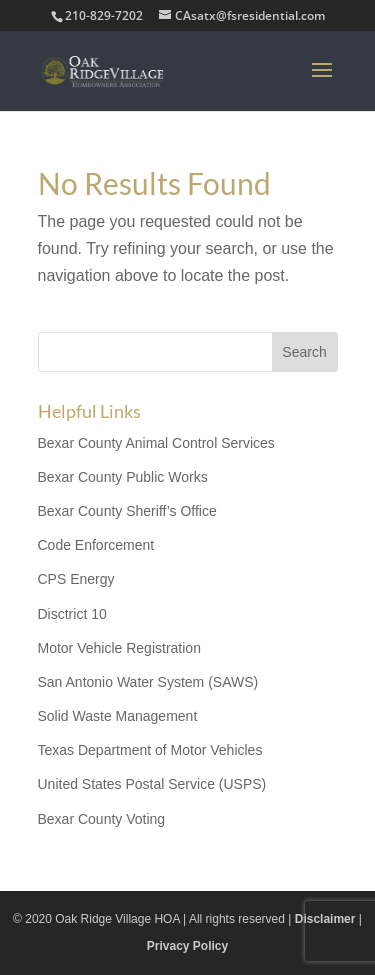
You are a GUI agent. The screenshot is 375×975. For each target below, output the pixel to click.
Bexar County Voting (102, 819)
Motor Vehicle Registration (119, 648)
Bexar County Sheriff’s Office (127, 511)
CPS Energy (76, 579)
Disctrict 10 (72, 614)
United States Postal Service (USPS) (152, 784)
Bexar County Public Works (123, 477)
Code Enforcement (96, 545)
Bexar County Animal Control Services (156, 443)
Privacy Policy (187, 946)
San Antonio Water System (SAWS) (148, 682)
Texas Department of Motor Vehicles (150, 750)
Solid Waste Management (118, 716)
